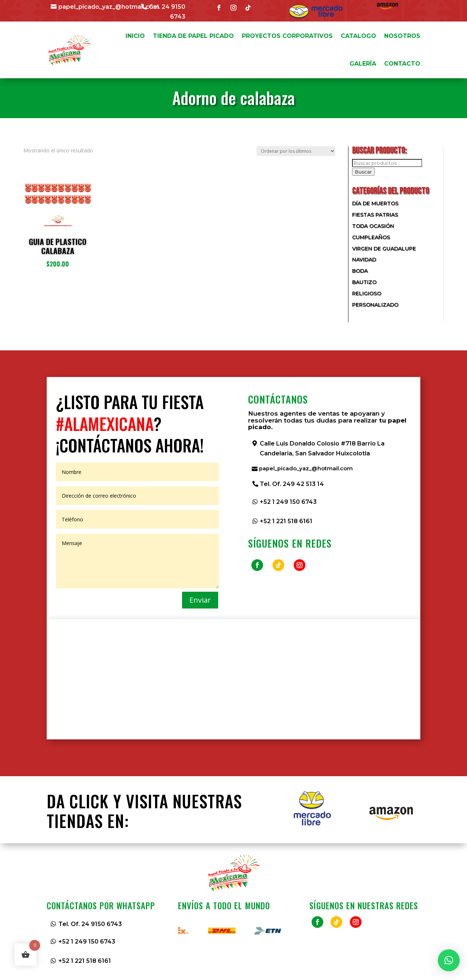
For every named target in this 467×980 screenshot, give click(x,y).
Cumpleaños (371, 237)
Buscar (363, 172)
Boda (360, 271)
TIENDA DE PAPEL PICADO (193, 36)
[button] (449, 960)
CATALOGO (358, 36)
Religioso (367, 293)
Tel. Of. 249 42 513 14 (292, 485)
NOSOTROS (402, 36)
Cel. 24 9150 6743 (167, 12)
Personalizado (375, 305)
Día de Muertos (375, 203)
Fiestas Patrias (375, 215)
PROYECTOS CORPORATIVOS (287, 36)
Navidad (364, 260)
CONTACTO (402, 64)
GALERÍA (363, 64)
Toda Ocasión (373, 226)
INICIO (135, 36)
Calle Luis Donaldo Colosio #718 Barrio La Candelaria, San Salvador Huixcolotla (322, 448)
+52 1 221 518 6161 (286, 522)
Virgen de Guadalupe (384, 249)
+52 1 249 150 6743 (288, 503)
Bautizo (364, 282)
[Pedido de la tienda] (296, 151)
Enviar (200, 600)
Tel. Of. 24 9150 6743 (90, 924)
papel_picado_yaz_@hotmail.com (109, 7)
